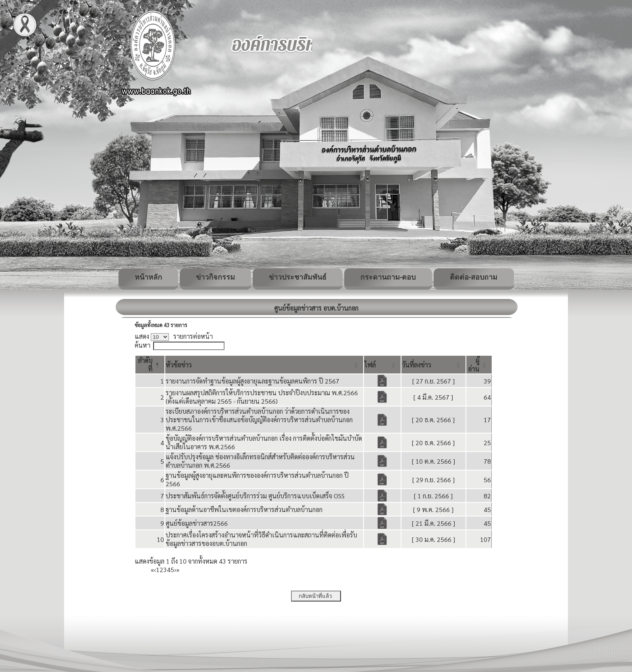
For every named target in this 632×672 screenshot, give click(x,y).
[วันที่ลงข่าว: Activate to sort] (433, 365)
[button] (179, 365)
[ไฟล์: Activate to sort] (382, 365)
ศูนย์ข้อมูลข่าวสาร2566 (197, 523)
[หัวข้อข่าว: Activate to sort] (264, 365)
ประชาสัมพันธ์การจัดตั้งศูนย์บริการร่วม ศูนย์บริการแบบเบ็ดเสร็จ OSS (255, 496)
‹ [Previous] (155, 569)
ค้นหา (142, 345)
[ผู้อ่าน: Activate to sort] (479, 365)
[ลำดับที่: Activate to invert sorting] (150, 365)
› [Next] (175, 569)
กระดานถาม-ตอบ (388, 277)
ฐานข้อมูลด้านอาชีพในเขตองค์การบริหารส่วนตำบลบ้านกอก (244, 509)
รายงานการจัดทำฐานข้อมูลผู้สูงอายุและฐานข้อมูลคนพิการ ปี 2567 (253, 381)
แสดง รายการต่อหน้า (174, 336)
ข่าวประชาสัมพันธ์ (298, 277)
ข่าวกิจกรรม (215, 277)
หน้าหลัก (148, 277)
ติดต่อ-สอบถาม (474, 277)
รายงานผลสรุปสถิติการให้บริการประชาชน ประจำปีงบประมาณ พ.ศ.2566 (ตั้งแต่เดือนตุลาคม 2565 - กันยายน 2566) (262, 397)
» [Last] (178, 569)
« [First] (152, 569)
